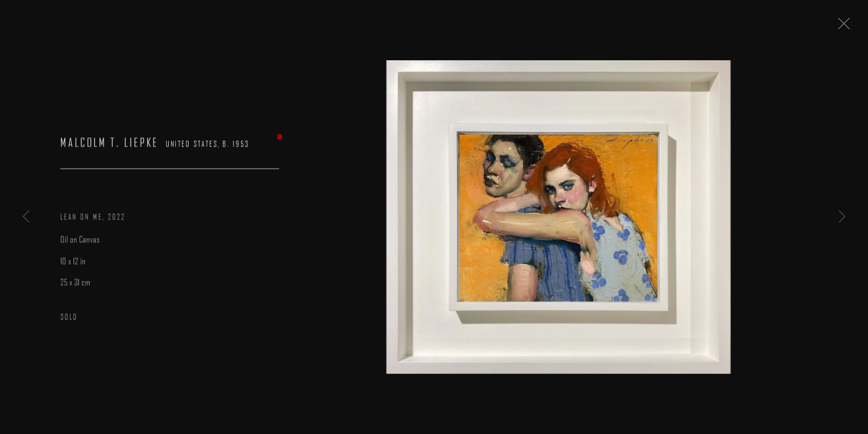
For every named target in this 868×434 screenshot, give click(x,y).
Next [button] (842, 217)
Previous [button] (26, 217)
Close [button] (849, 27)
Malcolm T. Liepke (109, 147)
